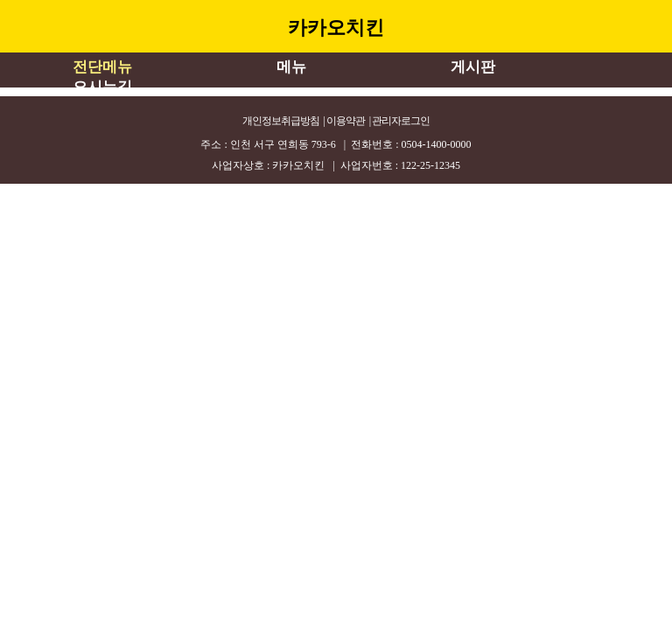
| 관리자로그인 (399, 121)
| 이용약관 (344, 121)
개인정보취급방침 (281, 121)
